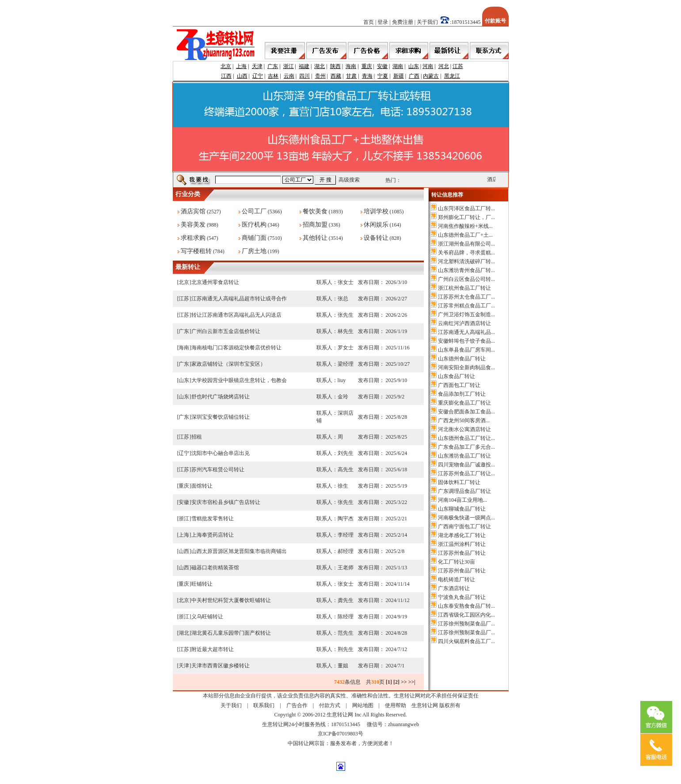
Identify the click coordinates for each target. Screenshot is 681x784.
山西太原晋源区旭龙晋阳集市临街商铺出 (239, 551)
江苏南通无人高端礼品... (466, 332)
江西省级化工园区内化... (466, 615)
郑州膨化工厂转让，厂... (466, 217)
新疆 (399, 76)
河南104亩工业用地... (462, 500)
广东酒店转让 (454, 588)
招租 (197, 437)
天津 (257, 66)
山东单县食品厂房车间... (466, 350)
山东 (414, 66)
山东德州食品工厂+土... (465, 235)
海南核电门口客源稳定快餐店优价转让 (236, 348)
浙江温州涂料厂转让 (462, 544)
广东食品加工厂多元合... (466, 447)
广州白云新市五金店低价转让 (226, 331)
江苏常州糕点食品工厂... (466, 306)
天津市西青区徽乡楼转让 (221, 666)
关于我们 (427, 22)
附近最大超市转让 (213, 649)
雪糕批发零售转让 (213, 519)
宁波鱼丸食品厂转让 (462, 597)
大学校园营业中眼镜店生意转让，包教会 (239, 380)
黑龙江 (452, 76)
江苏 (458, 66)
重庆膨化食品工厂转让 (464, 403)
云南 (289, 76)
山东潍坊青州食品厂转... (466, 270)
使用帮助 (396, 705)
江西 (226, 76)
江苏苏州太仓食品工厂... (466, 297)
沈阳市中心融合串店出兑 (221, 453)
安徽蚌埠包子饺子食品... (466, 341)
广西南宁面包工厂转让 (464, 526)
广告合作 (297, 705)
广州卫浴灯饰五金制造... (466, 314)
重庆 (367, 66)
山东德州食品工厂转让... (466, 438)
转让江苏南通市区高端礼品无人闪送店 (236, 315)
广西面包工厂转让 (459, 385)
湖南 (398, 66)
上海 (241, 66)
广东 (273, 66)
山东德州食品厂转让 (462, 359)
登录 (383, 22)
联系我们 (264, 705)
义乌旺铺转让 (207, 617)
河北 (444, 66)
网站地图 (363, 705)
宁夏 (383, 76)
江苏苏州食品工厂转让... (466, 473)
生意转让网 (425, 705)
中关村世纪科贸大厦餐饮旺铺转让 (231, 600)
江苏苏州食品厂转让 (462, 553)
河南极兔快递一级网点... (466, 518)
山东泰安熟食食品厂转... (466, 606)
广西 (414, 76)
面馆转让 (202, 486)
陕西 (335, 66)
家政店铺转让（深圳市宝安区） (228, 364)
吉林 (273, 76)
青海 (367, 76)
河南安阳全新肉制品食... (466, 367)
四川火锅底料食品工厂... (466, 641)
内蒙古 (431, 76)
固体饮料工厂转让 (459, 482)
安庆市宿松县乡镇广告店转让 (226, 502)
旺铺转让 (202, 584)
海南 (351, 66)
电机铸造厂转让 (457, 579)
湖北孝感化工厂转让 (462, 535)
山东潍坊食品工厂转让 (464, 456)
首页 (369, 22)
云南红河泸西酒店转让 (464, 323)
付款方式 (330, 705)
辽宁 (258, 76)
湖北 (320, 66)
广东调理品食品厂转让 (464, 491)
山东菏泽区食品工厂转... (466, 208)
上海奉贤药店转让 (213, 535)
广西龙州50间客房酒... (464, 420)
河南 (428, 66)
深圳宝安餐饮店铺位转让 (221, 417)
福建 (304, 66)
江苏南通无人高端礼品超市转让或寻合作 (239, 299)
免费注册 (403, 22)
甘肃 (351, 76)
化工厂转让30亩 (457, 562)
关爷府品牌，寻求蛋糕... (466, 253)
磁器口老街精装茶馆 (215, 568)
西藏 (336, 76)
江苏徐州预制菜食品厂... (466, 624)
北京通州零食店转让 (215, 282)
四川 (304, 76)
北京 (226, 66)
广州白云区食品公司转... (466, 279)
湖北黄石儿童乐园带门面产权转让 (231, 633)
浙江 (289, 66)
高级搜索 (349, 180)
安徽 (382, 66)
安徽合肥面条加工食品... (466, 412)
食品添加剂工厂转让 (462, 394)
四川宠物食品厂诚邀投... (466, 465)
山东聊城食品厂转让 (462, 509)
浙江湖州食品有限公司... (466, 244)
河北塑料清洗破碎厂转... (466, 261)
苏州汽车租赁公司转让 (218, 470)
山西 (242, 76)
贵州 (320, 76)
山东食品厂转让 (457, 376)
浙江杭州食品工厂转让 (464, 288)
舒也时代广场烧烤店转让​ (221, 397)
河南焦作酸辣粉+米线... (465, 226)
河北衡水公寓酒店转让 (464, 429)
